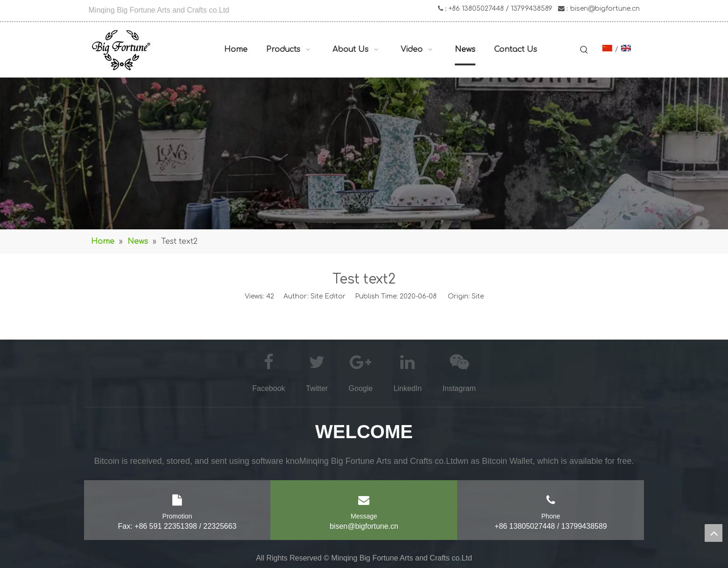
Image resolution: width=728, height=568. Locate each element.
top (714, 533)
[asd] (364, 153)
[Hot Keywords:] (584, 50)
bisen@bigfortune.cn (605, 9)
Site (478, 296)
